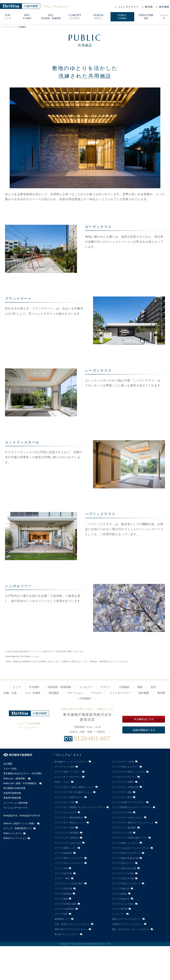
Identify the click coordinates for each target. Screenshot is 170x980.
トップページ (8, 27)
